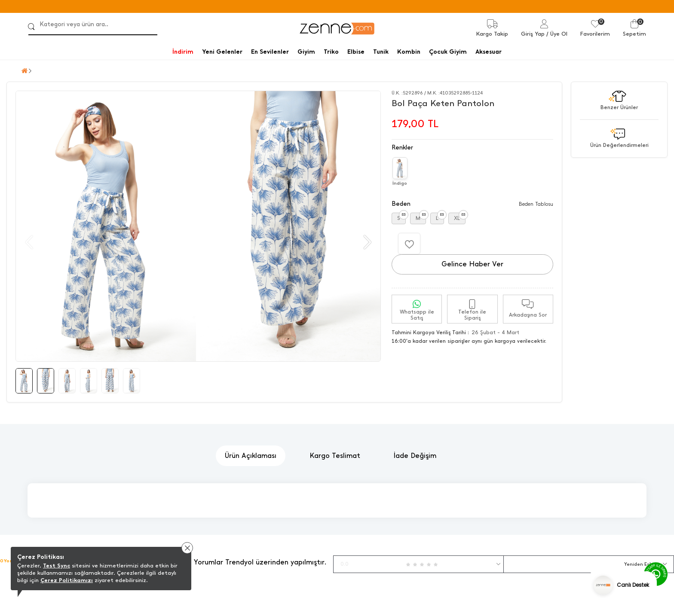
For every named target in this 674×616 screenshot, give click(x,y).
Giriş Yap (533, 34)
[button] (366, 242)
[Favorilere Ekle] (409, 244)
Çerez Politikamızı (67, 580)
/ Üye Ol (557, 34)
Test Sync (57, 566)
